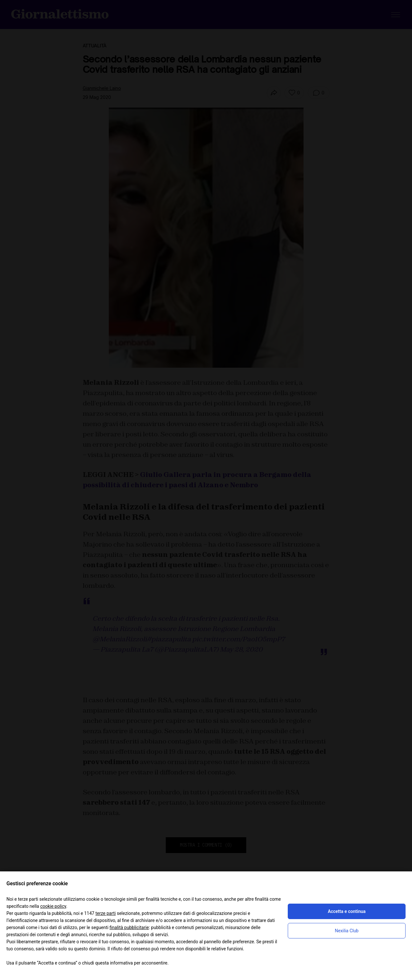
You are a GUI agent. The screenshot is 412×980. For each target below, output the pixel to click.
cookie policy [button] (53, 906)
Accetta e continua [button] (346, 911)
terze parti (105, 913)
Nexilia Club (347, 931)
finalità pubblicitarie (129, 927)
